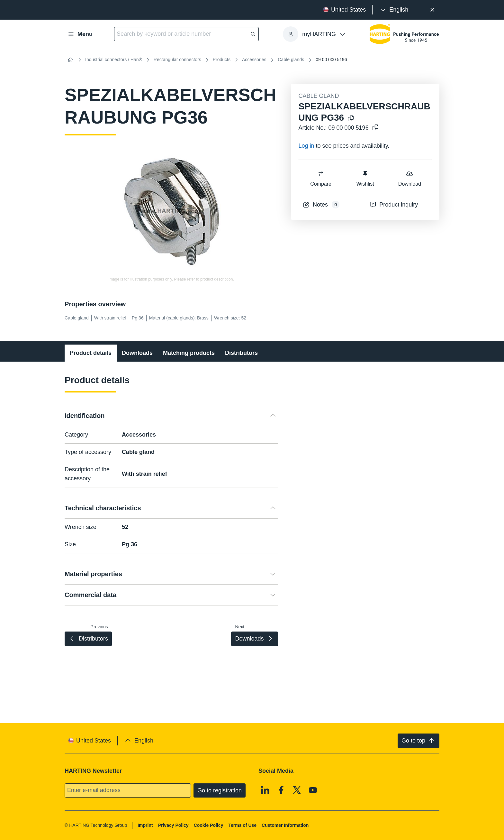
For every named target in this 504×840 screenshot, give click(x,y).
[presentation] (394, 10)
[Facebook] (281, 790)
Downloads (137, 353)
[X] (297, 790)
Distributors (241, 353)
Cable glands (291, 60)
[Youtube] (313, 790)
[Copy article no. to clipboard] (375, 128)
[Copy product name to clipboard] (351, 119)
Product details (91, 353)
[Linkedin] (265, 790)
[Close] (432, 10)
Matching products (189, 353)
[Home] (70, 60)
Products (222, 60)
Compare (321, 178)
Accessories (254, 60)
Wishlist (365, 178)
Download (409, 178)
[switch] (321, 174)
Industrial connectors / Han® (114, 60)
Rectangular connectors (177, 60)
